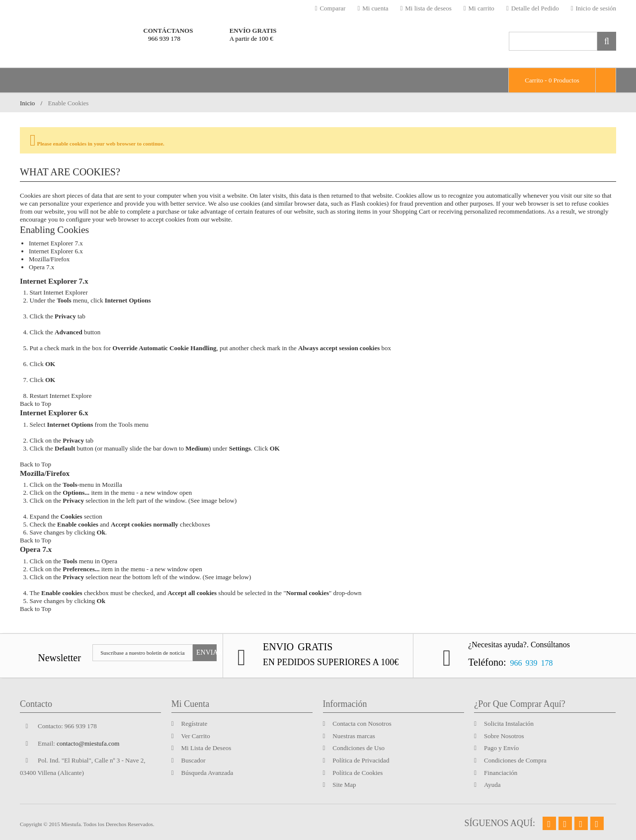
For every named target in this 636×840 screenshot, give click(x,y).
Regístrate (195, 724)
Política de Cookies (358, 773)
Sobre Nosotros (504, 736)
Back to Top (36, 404)
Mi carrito (479, 8)
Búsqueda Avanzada (207, 773)
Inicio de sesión (594, 8)
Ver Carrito (196, 736)
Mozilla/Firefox (49, 259)
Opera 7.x (41, 267)
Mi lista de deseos (426, 8)
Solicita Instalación (509, 724)
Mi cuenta (373, 8)
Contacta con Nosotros (362, 724)
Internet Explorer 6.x (56, 251)
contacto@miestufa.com (88, 743)
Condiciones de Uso (358, 748)
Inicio (27, 103)
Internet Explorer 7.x (56, 243)
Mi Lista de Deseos (206, 748)
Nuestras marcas (354, 736)
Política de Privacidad (361, 760)
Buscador (194, 760)
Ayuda (492, 785)
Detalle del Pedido (533, 8)
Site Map (344, 785)
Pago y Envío (501, 748)
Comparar (330, 8)
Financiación (501, 773)
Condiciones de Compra (515, 760)
